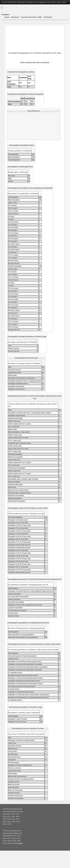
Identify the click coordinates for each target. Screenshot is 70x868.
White (9, 87)
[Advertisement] (35, 38)
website (20, 843)
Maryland (15, 17)
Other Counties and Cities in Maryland (35, 62)
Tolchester (48, 17)
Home (7, 17)
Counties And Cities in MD (31, 17)
